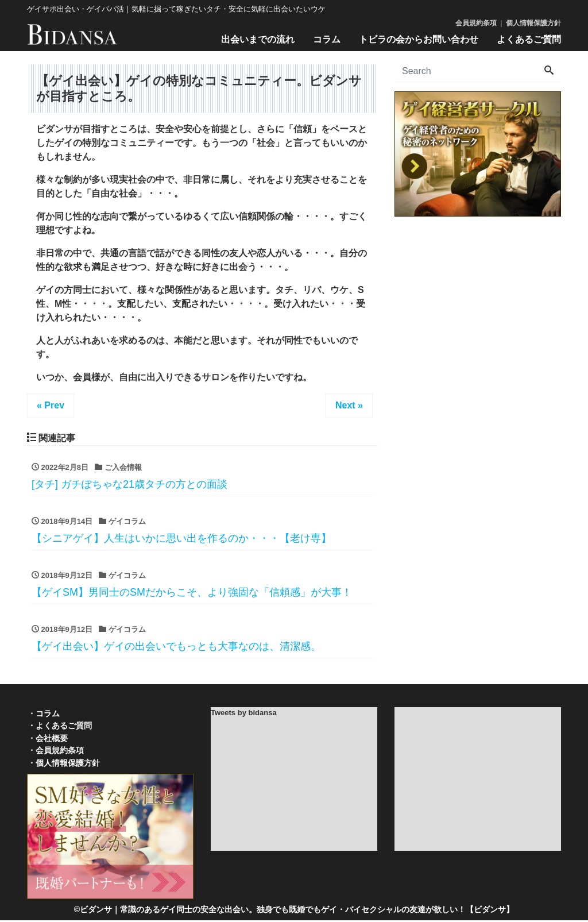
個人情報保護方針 (533, 23)
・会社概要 (47, 739)
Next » (349, 405)
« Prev (51, 405)
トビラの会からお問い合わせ (419, 39)
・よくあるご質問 (59, 727)
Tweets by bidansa (244, 714)
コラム (327, 39)
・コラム (43, 715)
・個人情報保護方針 (63, 765)
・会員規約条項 (55, 752)
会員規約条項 (476, 23)
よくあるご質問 (529, 39)
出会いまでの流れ (258, 39)
